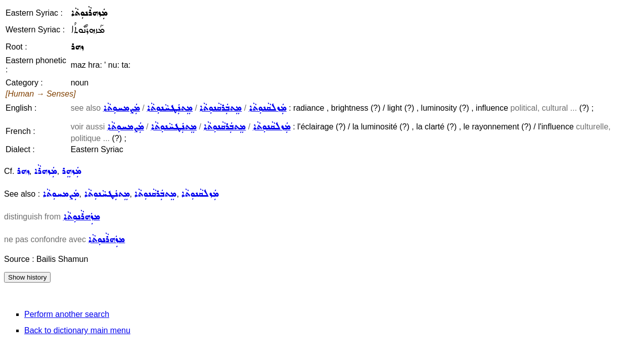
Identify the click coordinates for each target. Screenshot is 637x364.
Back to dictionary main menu (77, 330)
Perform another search (67, 314)
